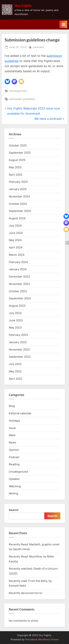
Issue (12, 428)
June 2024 (16, 233)
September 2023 (20, 298)
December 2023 (19, 277)
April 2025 (16, 175)
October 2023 (18, 291)
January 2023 (18, 342)
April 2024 (16, 247)
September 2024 (20, 211)
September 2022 (20, 357)
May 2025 (15, 167)
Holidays (14, 421)
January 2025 (18, 189)
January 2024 (18, 269)
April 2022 (16, 379)
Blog (12, 406)
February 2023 (18, 335)
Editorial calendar (20, 413)
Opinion (14, 450)
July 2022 (15, 364)
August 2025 (17, 160)
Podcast (14, 457)
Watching (15, 486)
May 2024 (15, 240)
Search (14, 510)
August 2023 (17, 306)
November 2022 (19, 349)
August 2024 (17, 218)
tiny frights (23, 5)
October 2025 (18, 145)
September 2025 (20, 153)
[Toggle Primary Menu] (63, 24)
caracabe (38, 47)
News (13, 442)
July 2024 (15, 226)
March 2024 (17, 255)
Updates (14, 479)
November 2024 (19, 196)
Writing (13, 493)
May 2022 (15, 371)
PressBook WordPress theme (42, 640)
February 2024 (18, 262)
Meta (12, 435)
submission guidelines (22, 99)
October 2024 (18, 204)
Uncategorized (18, 91)
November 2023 (19, 284)
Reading (14, 464)
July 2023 (15, 313)
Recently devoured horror (26, 593)
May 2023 (15, 327)
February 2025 (18, 182)
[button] (7, 82)
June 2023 (16, 320)
